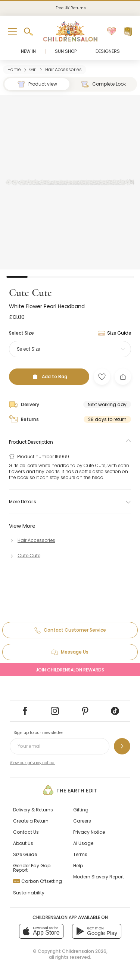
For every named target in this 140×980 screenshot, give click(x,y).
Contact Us (26, 832)
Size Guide (25, 854)
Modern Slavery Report (99, 877)
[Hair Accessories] (32, 540)
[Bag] (128, 32)
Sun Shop (66, 51)
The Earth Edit (70, 790)
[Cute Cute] (25, 556)
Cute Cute (30, 293)
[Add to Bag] (49, 377)
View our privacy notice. (32, 763)
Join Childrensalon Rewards (70, 670)
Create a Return (31, 821)
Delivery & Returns (33, 810)
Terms (80, 854)
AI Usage (83, 843)
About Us (23, 843)
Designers (108, 51)
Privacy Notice (89, 832)
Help (78, 866)
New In (28, 51)
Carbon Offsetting (38, 881)
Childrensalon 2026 (84, 951)
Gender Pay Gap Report (32, 868)
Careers (82, 821)
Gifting (81, 810)
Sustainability (29, 893)
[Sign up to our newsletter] (122, 746)
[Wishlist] (112, 32)
